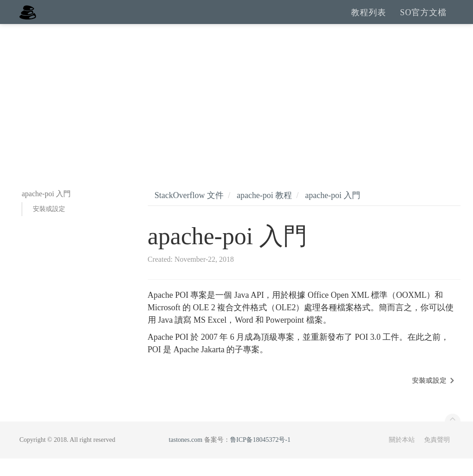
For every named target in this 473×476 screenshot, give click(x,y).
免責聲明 (437, 457)
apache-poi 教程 (264, 213)
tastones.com (185, 457)
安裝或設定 (49, 226)
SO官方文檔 (423, 21)
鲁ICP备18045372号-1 (260, 457)
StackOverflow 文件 (189, 213)
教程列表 (369, 21)
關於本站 (402, 457)
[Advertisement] (236, 111)
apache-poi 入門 (332, 213)
